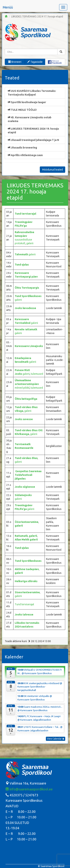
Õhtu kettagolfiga (26, 399)
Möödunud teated (52, 170)
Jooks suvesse (24, 419)
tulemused (37, 374)
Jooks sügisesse (25, 487)
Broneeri (15, 62)
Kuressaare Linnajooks (29, 346)
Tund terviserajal (25, 214)
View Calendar (56, 739)
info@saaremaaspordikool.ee (29, 789)
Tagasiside (35, 62)
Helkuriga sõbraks (26, 581)
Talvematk (22, 254)
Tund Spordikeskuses (28, 296)
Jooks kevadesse (25, 308)
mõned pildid (22, 388)
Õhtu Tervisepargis (27, 288)
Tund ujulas (22, 265)
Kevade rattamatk (26, 329)
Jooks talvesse (24, 615)
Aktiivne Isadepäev (27, 569)
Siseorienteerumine (27, 592)
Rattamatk (21, 536)
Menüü (8, 7)
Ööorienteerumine (27, 522)
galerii (30, 243)
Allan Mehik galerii (26, 540)
